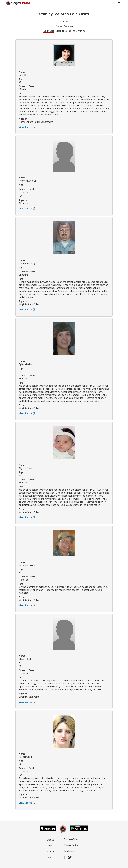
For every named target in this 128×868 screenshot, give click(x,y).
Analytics (68, 26)
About (51, 840)
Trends (59, 26)
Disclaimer (69, 851)
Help (50, 846)
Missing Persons (63, 31)
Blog (50, 858)
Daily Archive (79, 31)
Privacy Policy (71, 845)
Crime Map (64, 21)
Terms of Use (71, 839)
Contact (51, 852)
